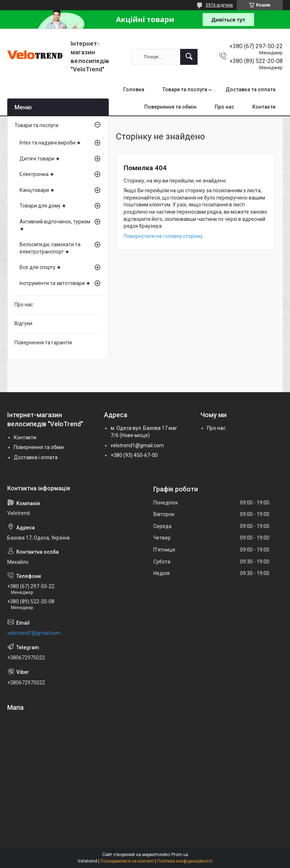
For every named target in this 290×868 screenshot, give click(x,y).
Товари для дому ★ (43, 206)
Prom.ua (180, 855)
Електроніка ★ (37, 174)
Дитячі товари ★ (40, 159)
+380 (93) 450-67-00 (134, 455)
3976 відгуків (219, 5)
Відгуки (23, 323)
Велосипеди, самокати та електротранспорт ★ (50, 248)
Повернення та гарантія (43, 343)
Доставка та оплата (250, 89)
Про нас (224, 107)
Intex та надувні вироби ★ (50, 143)
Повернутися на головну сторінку (163, 236)
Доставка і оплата (36, 457)
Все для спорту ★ (40, 267)
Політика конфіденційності (185, 861)
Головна (134, 89)
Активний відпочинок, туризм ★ (55, 225)
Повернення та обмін (170, 107)
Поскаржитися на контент (127, 861)
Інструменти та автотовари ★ (55, 283)
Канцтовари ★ (37, 190)
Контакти (264, 107)
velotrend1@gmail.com (137, 445)
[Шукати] (189, 57)
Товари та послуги (185, 89)
